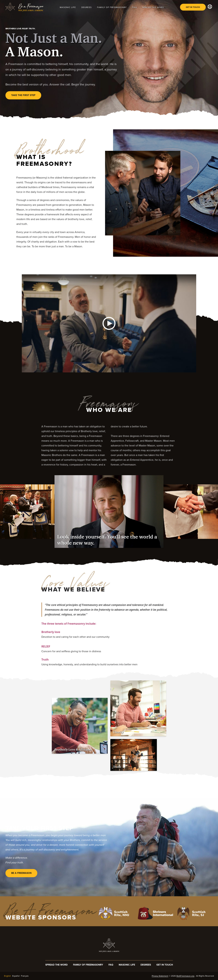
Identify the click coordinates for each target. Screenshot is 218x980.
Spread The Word (153, 7)
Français (25, 976)
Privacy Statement (160, 976)
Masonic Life (68, 7)
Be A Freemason (21, 873)
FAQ (135, 7)
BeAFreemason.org (185, 976)
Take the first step (23, 95)
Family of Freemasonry (112, 7)
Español (16, 976)
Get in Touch (193, 7)
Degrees (87, 7)
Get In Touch (165, 965)
